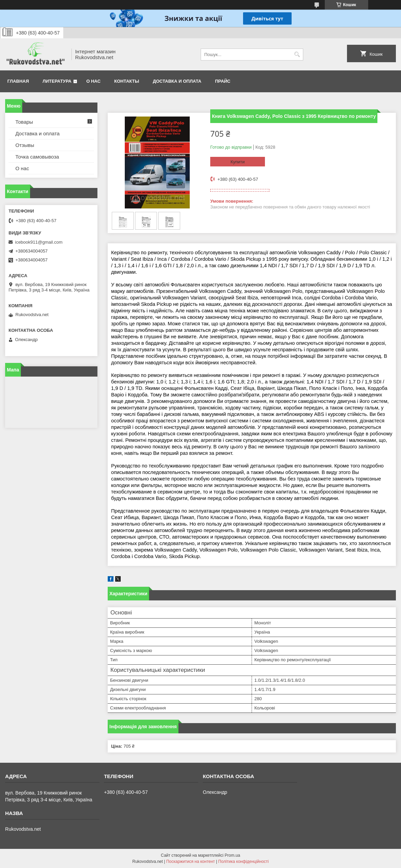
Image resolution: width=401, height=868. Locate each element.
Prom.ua (232, 855)
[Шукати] (297, 55)
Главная (18, 81)
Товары (24, 122)
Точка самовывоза (37, 157)
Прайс (223, 81)
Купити (238, 162)
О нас (94, 81)
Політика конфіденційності (243, 862)
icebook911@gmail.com (39, 242)
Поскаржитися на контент (190, 862)
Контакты (127, 81)
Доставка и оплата (177, 81)
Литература (57, 81)
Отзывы (25, 145)
